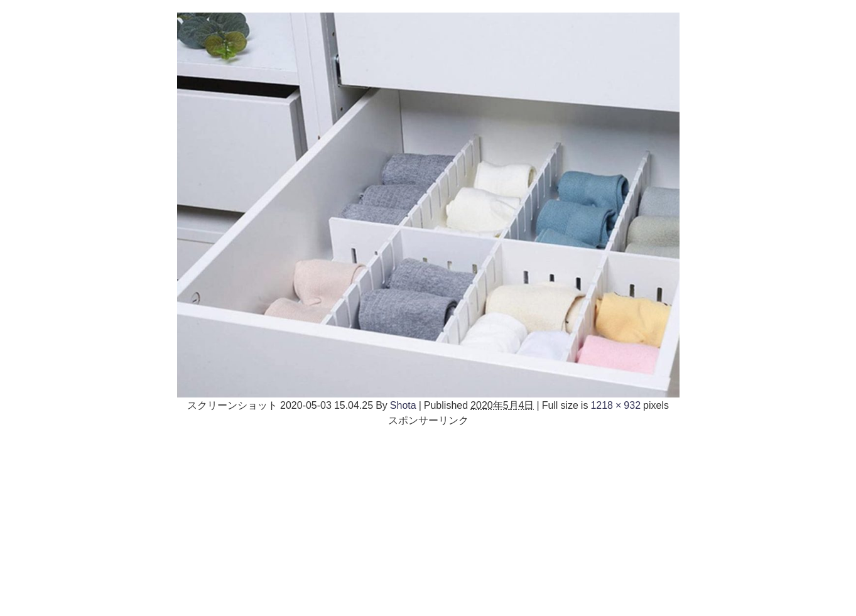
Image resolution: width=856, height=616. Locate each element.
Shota (403, 405)
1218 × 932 (615, 405)
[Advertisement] (428, 516)
